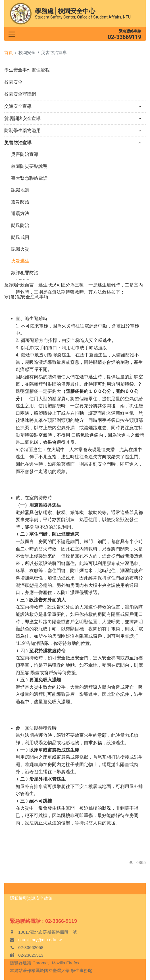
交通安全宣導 (73, 106)
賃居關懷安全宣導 (73, 118)
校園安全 (13, 82)
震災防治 (20, 202)
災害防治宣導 (73, 143)
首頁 (9, 52)
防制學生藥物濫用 (73, 130)
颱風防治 (20, 225)
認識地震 (20, 190)
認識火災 (20, 249)
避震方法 (20, 213)
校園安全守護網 (20, 94)
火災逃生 (20, 261)
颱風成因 (20, 237)
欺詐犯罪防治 (25, 273)
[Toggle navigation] (12, 34)
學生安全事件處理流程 (27, 70)
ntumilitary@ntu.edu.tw (40, 940)
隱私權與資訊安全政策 (31, 898)
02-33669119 (124, 37)
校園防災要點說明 (29, 166)
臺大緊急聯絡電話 (29, 178)
